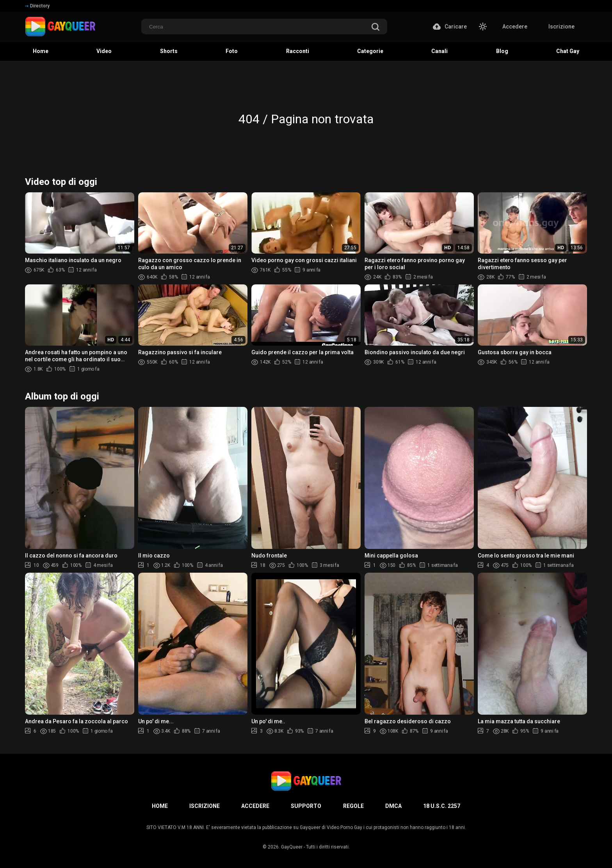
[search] (375, 28)
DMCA (393, 806)
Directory (37, 6)
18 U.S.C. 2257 (442, 806)
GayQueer (292, 847)
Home (160, 806)
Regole (353, 806)
